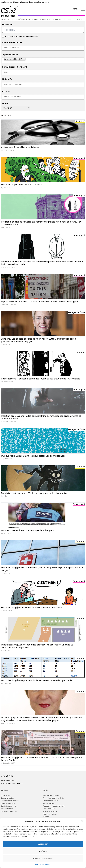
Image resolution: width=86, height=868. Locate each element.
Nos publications (50, 814)
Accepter (43, 844)
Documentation (7, 798)
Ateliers (46, 817)
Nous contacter (7, 781)
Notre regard (6, 795)
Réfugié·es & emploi (9, 811)
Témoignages (49, 803)
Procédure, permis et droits (54, 798)
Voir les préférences (43, 858)
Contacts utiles (49, 809)
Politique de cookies (42, 864)
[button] (82, 821)
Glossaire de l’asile (51, 801)
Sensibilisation (7, 809)
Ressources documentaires (54, 806)
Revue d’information (51, 795)
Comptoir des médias (10, 801)
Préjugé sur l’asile (8, 803)
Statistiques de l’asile (10, 806)
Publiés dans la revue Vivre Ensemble (21, 37)
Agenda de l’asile (50, 811)
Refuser (43, 851)
